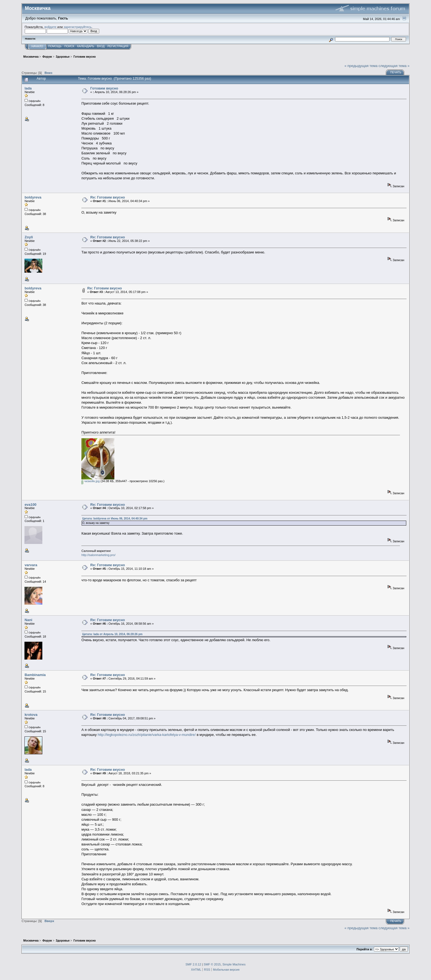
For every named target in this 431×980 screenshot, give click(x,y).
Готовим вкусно (104, 88)
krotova (31, 715)
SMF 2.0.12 (193, 964)
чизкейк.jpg (91, 481)
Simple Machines (234, 964)
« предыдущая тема (361, 66)
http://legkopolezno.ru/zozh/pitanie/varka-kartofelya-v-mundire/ (147, 735)
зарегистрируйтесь (78, 27)
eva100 (30, 505)
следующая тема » (394, 66)
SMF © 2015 (212, 964)
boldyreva (33, 197)
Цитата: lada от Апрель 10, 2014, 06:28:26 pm (112, 634)
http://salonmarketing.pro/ (98, 555)
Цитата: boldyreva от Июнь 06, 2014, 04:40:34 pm (115, 519)
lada (28, 88)
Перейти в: (365, 949)
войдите (50, 27)
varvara (31, 565)
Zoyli (29, 237)
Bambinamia (35, 675)
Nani (28, 620)
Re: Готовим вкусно (108, 197)
